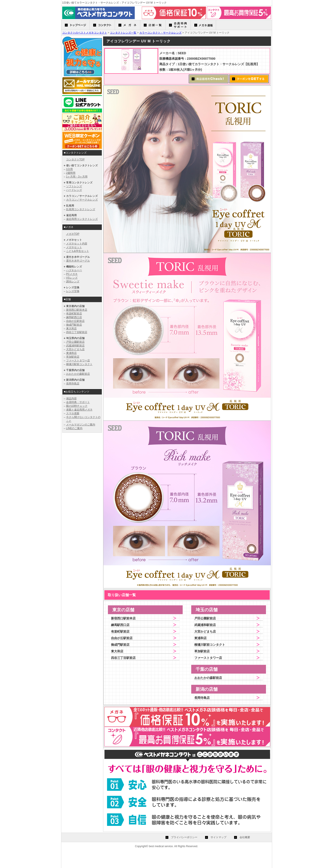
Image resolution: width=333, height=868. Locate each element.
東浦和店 (71, 353)
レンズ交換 (73, 291)
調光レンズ (73, 282)
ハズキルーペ (74, 270)
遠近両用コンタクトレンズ (82, 219)
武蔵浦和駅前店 (75, 346)
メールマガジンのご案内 (81, 425)
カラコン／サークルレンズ (82, 200)
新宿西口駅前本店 (77, 310)
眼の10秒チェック (77, 406)
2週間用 (71, 173)
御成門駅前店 (74, 325)
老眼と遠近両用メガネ (79, 410)
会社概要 (245, 837)
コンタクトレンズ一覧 (123, 33)
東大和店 (71, 328)
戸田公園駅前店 (75, 342)
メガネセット (74, 247)
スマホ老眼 (73, 413)
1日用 (70, 169)
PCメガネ (72, 274)
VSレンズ (72, 278)
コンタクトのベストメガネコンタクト (85, 33)
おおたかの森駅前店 (78, 374)
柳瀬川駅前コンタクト (79, 364)
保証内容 (71, 398)
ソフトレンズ (74, 186)
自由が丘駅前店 (75, 321)
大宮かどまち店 (75, 349)
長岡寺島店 (73, 384)
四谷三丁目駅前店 (77, 332)
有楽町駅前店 (74, 314)
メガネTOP (73, 234)
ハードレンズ (74, 190)
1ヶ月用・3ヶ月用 (77, 177)
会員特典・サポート (78, 402)
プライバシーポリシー (184, 837)
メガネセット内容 (77, 244)
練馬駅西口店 (74, 317)
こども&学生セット (78, 251)
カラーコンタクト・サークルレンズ (160, 33)
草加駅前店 (73, 357)
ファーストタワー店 (78, 360)
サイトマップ (218, 837)
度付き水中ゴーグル (78, 261)
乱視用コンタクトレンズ (81, 209)
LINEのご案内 (74, 428)
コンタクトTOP (75, 160)
